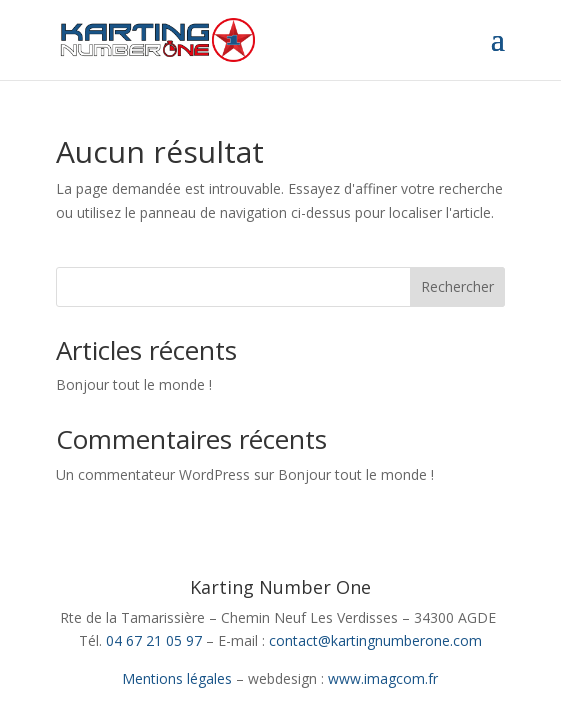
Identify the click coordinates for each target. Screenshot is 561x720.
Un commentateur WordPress (153, 474)
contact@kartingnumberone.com (375, 640)
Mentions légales (177, 678)
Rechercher (457, 286)
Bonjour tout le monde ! (134, 384)
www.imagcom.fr (383, 678)
